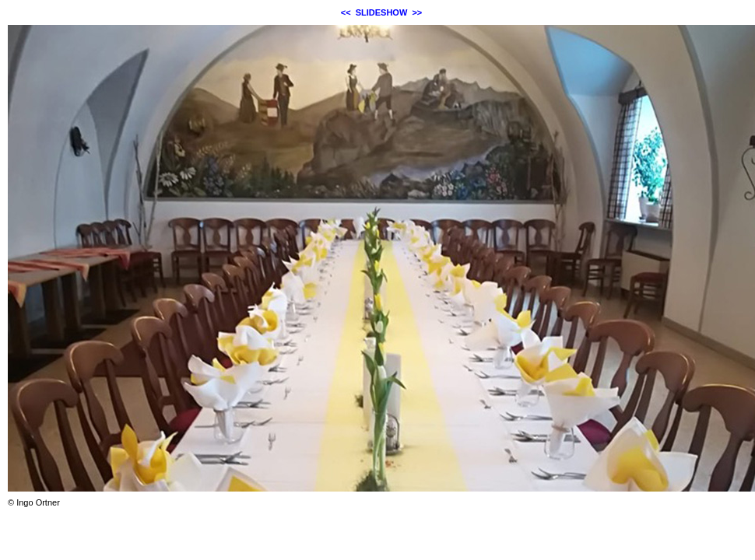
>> (417, 12)
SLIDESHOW (382, 12)
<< (346, 12)
